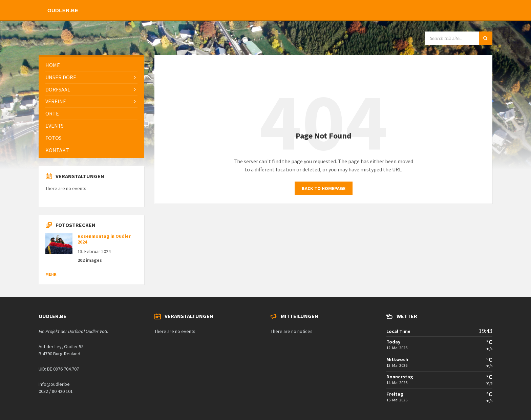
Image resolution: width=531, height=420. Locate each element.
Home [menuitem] (53, 65)
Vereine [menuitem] (56, 101)
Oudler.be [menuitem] (63, 10)
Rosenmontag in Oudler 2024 (104, 239)
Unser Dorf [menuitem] (61, 77)
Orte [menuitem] (52, 113)
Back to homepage (324, 188)
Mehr (51, 274)
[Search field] (459, 38)
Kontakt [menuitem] (57, 150)
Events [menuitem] (55, 126)
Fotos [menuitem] (54, 138)
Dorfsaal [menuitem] (58, 89)
